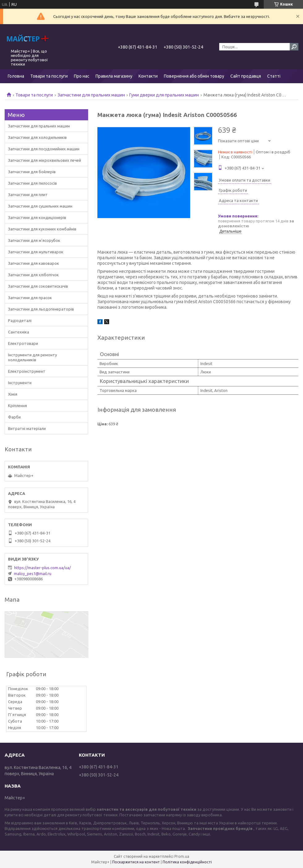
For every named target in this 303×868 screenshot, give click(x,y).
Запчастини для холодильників (37, 137)
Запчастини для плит (28, 195)
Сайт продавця (246, 76)
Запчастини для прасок (30, 298)
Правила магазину (114, 76)
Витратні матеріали (27, 428)
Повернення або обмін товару (194, 76)
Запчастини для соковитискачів (38, 286)
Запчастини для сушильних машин (40, 206)
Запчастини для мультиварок (36, 252)
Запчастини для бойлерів (32, 172)
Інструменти (20, 383)
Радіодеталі (20, 320)
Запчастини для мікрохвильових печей (45, 160)
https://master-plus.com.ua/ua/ (43, 568)
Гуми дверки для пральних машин (164, 95)
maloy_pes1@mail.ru (33, 574)
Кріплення (17, 406)
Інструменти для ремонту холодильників (32, 357)
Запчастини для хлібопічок (33, 275)
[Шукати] (294, 47)
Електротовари (23, 343)
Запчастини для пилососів (32, 183)
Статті (274, 76)
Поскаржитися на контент (136, 862)
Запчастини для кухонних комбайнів (42, 229)
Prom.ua (182, 856)
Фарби (14, 417)
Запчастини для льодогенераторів (41, 309)
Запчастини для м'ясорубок (34, 240)
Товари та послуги (49, 76)
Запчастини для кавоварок (34, 263)
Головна (16, 76)
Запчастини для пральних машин (91, 95)
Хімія (13, 394)
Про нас (82, 76)
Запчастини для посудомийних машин (44, 149)
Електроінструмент (27, 371)
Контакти (148, 76)
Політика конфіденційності (187, 862)
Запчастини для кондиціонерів (37, 217)
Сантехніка (19, 332)
